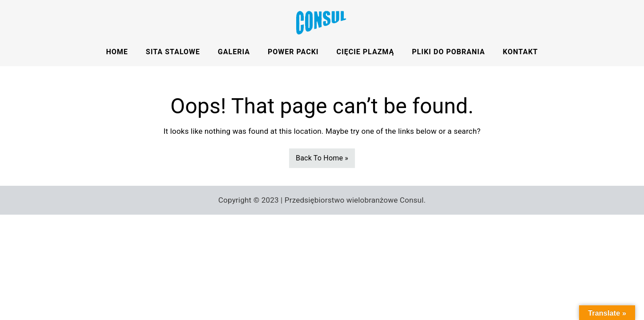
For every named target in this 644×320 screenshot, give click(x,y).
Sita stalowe (173, 52)
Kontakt (521, 52)
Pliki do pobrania (448, 52)
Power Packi (293, 52)
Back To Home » (322, 158)
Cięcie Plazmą (366, 52)
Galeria (234, 52)
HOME (117, 52)
